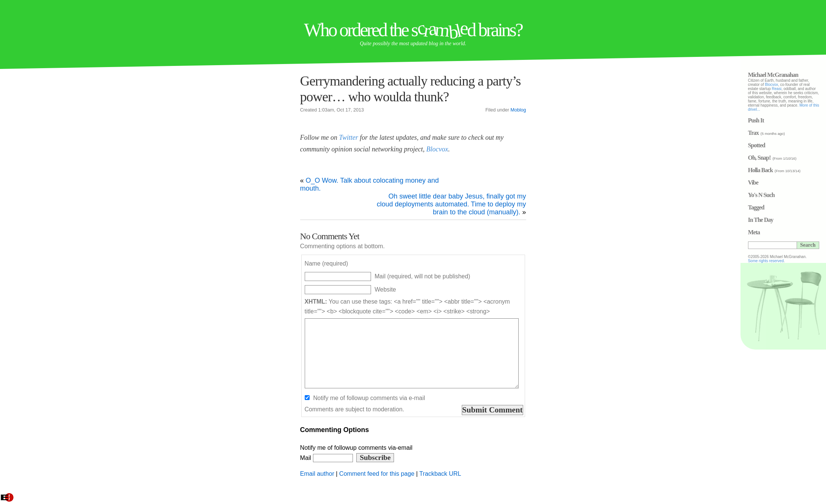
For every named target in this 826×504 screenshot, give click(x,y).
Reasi (802, 89)
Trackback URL (440, 473)
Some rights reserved (791, 261)
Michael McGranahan (799, 75)
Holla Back (786, 170)
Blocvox (437, 149)
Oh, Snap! (785, 158)
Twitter (349, 137)
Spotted (782, 145)
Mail (327, 458)
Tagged (781, 207)
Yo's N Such (787, 195)
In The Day (786, 220)
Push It (781, 120)
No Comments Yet (330, 236)
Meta (779, 232)
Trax (779, 133)
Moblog (518, 110)
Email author (317, 473)
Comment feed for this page (377, 473)
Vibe (778, 183)
